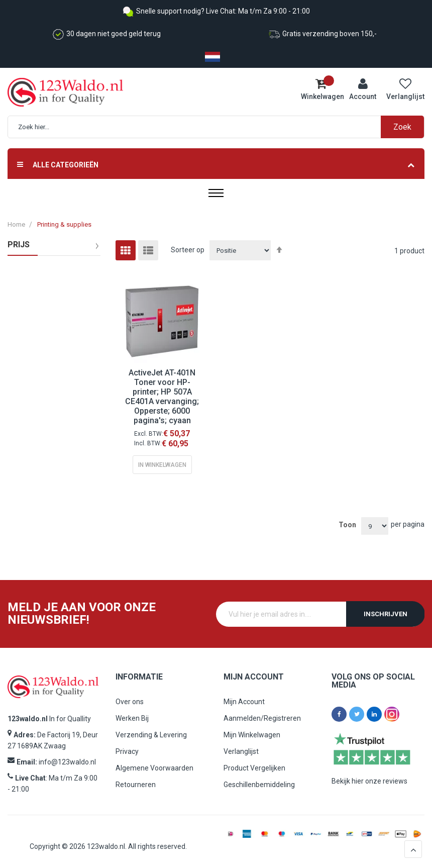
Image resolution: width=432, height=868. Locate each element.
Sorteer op (188, 250)
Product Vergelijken (254, 768)
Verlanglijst (241, 751)
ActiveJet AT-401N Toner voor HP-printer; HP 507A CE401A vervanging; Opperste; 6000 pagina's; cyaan (162, 397)
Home (16, 224)
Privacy (127, 751)
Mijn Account (244, 702)
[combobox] (221, 127)
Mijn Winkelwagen (252, 735)
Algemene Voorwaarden (154, 768)
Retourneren (136, 785)
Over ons (130, 702)
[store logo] (56, 92)
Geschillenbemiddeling (259, 785)
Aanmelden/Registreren (262, 718)
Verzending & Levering (151, 735)
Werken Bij (132, 718)
